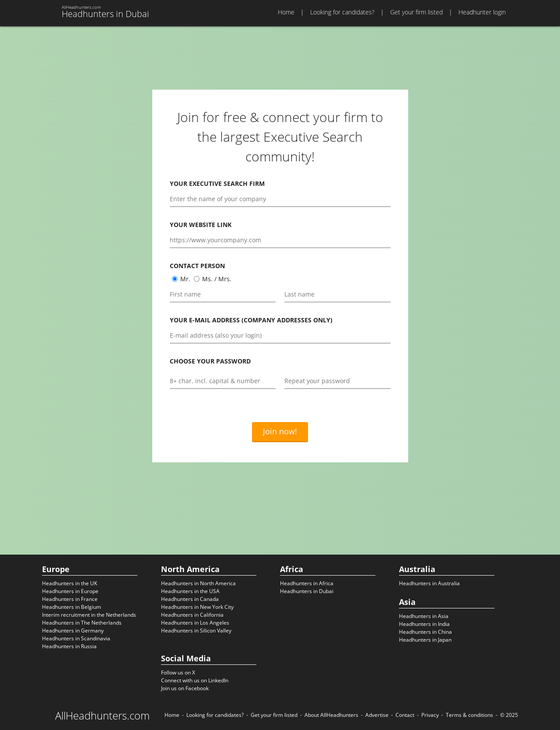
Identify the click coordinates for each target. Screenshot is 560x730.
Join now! (280, 431)
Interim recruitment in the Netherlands (89, 615)
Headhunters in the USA (190, 591)
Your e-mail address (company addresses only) (251, 320)
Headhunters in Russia (69, 646)
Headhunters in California (192, 615)
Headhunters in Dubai (307, 591)
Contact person (197, 266)
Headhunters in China (425, 632)
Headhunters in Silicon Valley (196, 630)
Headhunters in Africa (307, 583)
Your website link (201, 225)
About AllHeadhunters (331, 715)
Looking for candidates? (342, 12)
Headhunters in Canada (190, 599)
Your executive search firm (217, 183)
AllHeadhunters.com (102, 716)
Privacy (430, 715)
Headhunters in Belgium (72, 607)
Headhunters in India (424, 624)
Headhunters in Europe (70, 591)
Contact (405, 715)
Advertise (377, 715)
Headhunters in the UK (70, 583)
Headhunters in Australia (429, 583)
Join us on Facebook (185, 688)
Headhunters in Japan (425, 640)
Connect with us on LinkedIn (195, 680)
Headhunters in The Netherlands (82, 623)
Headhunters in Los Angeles (195, 623)
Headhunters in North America (198, 583)
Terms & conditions (469, 715)
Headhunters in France (70, 599)
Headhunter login (482, 12)
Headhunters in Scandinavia (76, 638)
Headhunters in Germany (73, 630)
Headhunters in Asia (424, 616)
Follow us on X (178, 672)
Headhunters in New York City (197, 607)
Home (286, 12)
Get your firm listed (416, 12)
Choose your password (210, 361)
